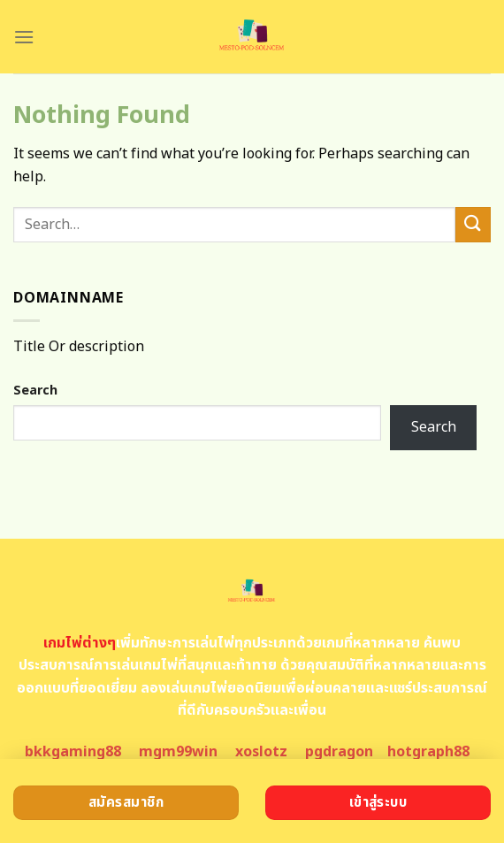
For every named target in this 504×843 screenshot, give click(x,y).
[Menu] (24, 37)
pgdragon (339, 752)
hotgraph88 (428, 752)
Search (35, 391)
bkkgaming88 (73, 752)
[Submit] (473, 224)
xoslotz (261, 752)
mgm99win (178, 752)
